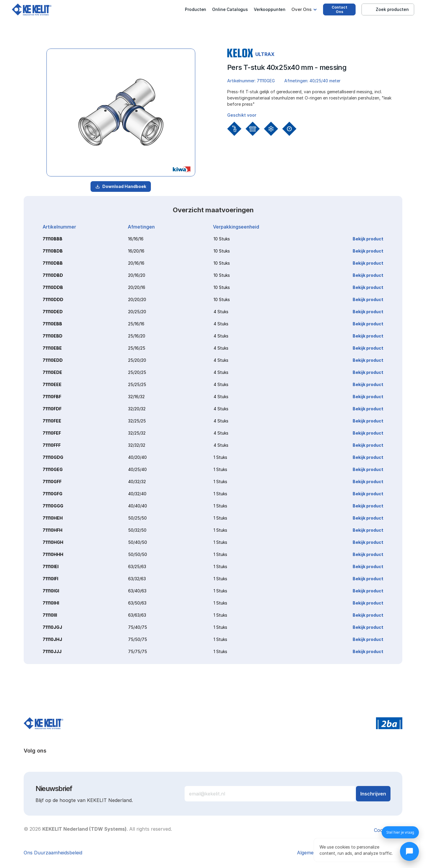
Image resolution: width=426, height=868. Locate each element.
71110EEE (52, 384)
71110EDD (53, 360)
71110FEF (52, 433)
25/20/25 (137, 372)
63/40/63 (137, 591)
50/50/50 (138, 554)
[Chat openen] (409, 851)
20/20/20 (137, 299)
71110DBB (53, 263)
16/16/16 (136, 239)
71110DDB (53, 287)
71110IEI (51, 566)
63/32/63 (137, 579)
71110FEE (52, 421)
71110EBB (52, 324)
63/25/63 (137, 566)
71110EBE (52, 348)
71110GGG (53, 506)
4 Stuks (221, 312)
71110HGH (53, 542)
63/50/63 (137, 603)
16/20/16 (136, 251)
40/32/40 (137, 494)
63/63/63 (137, 615)
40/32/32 (137, 482)
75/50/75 (138, 639)
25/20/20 (137, 360)
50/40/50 (138, 542)
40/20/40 (137, 457)
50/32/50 (137, 530)
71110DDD (53, 299)
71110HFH (53, 530)
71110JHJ (52, 639)
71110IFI (50, 579)
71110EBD (53, 336)
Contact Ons (339, 9)
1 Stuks (220, 457)
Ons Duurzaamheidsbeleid (53, 853)
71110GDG (53, 457)
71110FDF (52, 409)
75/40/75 (138, 627)
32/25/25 (137, 421)
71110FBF (52, 397)
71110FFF (52, 445)
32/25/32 (137, 433)
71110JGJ (52, 627)
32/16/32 (136, 397)
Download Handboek (121, 186)
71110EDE (52, 372)
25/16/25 (137, 348)
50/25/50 (137, 518)
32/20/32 (137, 409)
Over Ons (301, 9)
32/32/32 (137, 445)
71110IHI (51, 603)
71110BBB (53, 239)
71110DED (53, 312)
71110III (50, 615)
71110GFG (53, 494)
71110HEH (53, 518)
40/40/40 (138, 506)
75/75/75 (138, 651)
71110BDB (53, 251)
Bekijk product (368, 239)
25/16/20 (137, 336)
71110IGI (51, 591)
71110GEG (53, 469)
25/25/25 (137, 384)
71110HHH (53, 554)
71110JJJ (52, 651)
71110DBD (53, 275)
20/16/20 (137, 275)
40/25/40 (137, 469)
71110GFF (52, 482)
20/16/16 (136, 263)
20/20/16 (137, 287)
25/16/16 (136, 324)
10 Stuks (222, 239)
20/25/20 (137, 312)
